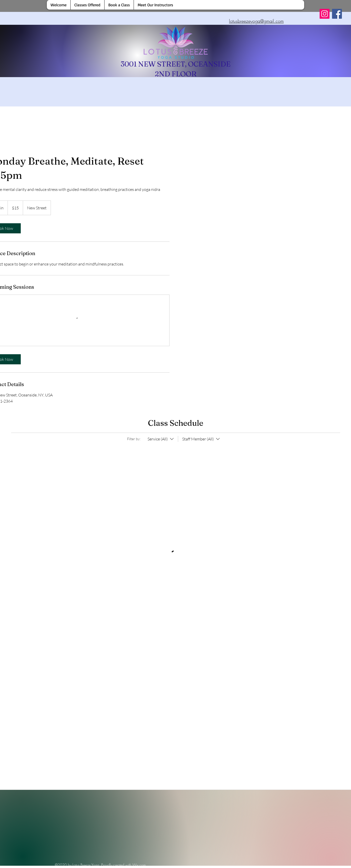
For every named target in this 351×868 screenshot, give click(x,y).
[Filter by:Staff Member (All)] (199, 439)
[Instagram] (325, 14)
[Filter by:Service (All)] (161, 439)
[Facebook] (337, 14)
